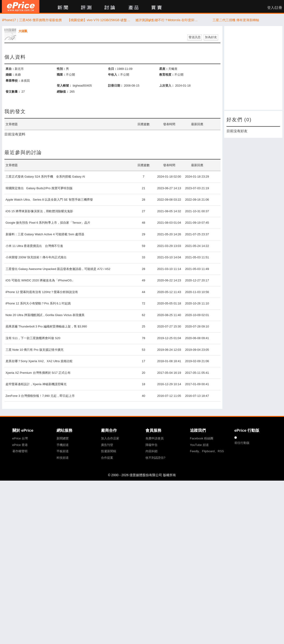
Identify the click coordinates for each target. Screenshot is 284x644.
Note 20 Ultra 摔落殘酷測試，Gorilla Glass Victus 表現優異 (45, 315)
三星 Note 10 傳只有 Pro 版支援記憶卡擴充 (35, 350)
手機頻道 (63, 445)
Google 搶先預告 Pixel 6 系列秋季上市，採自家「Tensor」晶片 (48, 223)
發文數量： (13, 92)
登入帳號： (64, 86)
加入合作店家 (110, 438)
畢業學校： (13, 81)
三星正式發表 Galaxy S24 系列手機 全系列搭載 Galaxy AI (45, 177)
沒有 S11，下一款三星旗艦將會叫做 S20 (33, 338)
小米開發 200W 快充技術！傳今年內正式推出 (36, 257)
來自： (10, 69)
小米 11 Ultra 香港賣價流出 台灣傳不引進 (34, 246)
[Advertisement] (253, 68)
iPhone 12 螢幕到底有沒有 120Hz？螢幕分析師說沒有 (42, 292)
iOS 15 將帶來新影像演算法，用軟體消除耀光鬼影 (39, 211)
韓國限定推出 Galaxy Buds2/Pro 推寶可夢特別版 (39, 188)
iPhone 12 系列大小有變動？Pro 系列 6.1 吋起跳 (38, 303)
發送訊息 (195, 37)
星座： (164, 69)
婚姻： (10, 75)
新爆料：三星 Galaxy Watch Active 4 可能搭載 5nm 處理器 (45, 234)
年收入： (114, 75)
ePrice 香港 (20, 445)
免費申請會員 (155, 438)
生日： (113, 69)
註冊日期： (116, 86)
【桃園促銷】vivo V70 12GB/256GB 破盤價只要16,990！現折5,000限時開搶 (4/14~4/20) (100, 20)
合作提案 (107, 458)
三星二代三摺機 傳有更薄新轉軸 (236, 20)
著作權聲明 (20, 451)
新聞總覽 (63, 438)
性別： (61, 69)
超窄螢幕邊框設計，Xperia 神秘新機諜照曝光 (36, 384)
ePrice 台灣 (20, 438)
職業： (61, 75)
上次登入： (167, 86)
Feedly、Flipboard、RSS (207, 451)
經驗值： (63, 92)
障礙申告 (152, 445)
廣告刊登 (107, 445)
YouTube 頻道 (199, 445)
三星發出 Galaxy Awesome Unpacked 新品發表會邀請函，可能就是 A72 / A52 (58, 269)
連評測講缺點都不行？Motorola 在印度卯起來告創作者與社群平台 (168, 20)
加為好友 (211, 37)
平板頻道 (63, 451)
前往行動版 (242, 443)
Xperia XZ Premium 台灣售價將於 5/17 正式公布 (38, 373)
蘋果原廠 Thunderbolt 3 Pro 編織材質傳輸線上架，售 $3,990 (46, 326)
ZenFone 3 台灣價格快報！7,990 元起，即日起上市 (40, 396)
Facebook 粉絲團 (202, 438)
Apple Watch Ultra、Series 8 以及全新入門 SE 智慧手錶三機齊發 (49, 200)
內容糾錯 (152, 451)
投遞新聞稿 (109, 451)
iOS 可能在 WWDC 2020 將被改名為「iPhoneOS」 (40, 280)
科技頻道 (63, 458)
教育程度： (167, 75)
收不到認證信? (155, 458)
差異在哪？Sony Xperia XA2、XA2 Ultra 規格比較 (39, 361)
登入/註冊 (275, 8)
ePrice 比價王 (21, 6)
